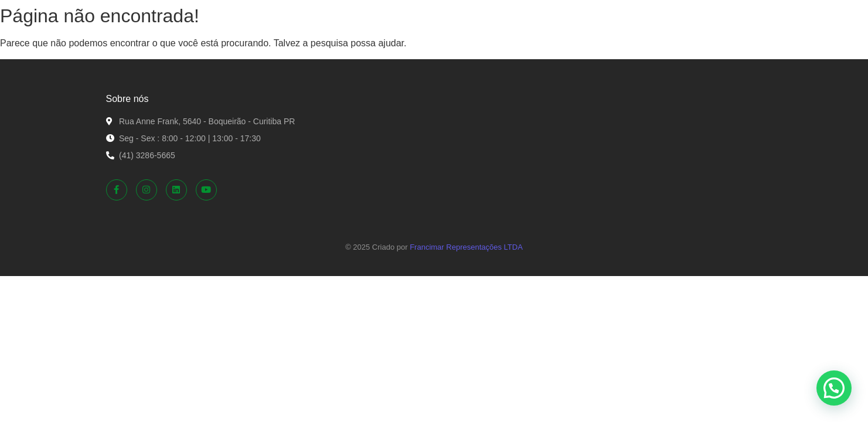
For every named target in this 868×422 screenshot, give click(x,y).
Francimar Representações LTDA (466, 247)
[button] (834, 388)
